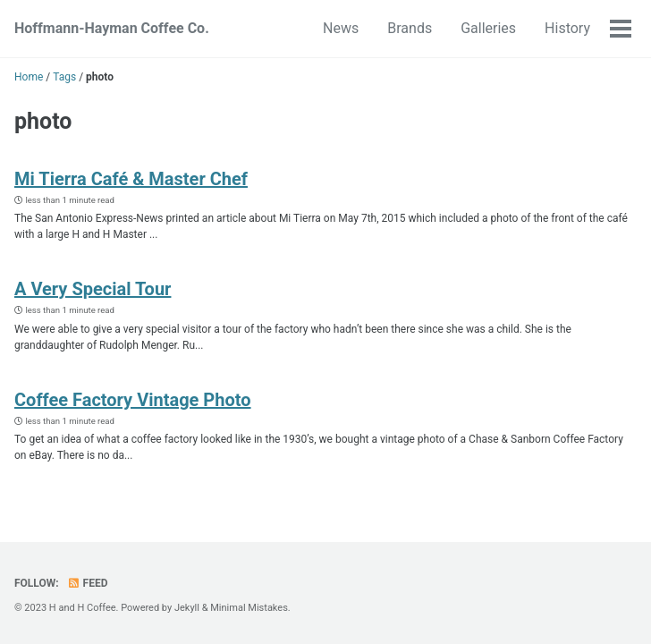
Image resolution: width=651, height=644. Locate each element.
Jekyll (187, 608)
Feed (88, 583)
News (341, 28)
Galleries (488, 28)
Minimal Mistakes (249, 608)
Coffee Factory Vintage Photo (133, 400)
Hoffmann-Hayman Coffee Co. (112, 28)
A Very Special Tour (93, 289)
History (567, 28)
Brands (410, 28)
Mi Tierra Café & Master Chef (131, 179)
